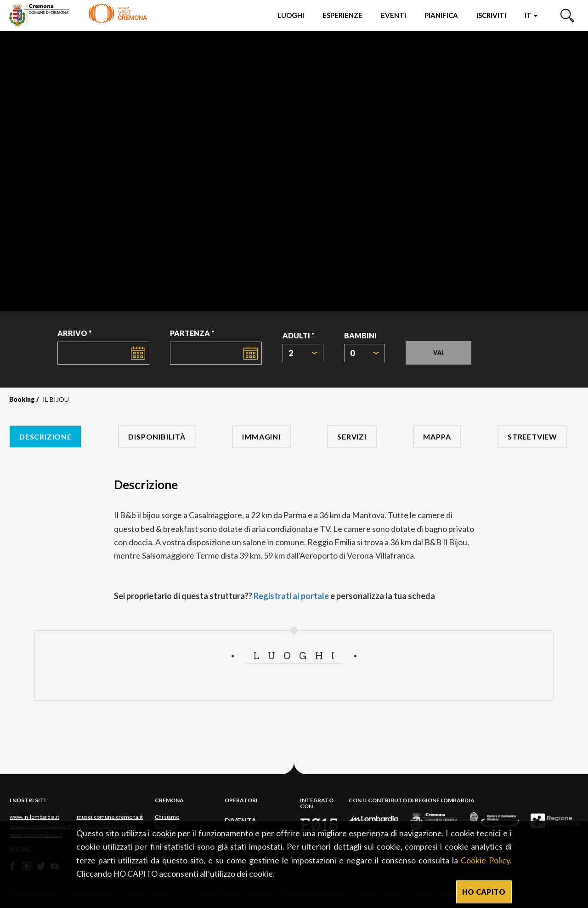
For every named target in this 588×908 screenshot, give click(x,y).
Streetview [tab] (532, 437)
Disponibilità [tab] (157, 437)
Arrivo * (75, 333)
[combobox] (303, 353)
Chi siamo (167, 817)
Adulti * (299, 335)
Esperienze (342, 15)
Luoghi (291, 15)
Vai (438, 353)
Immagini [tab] (261, 437)
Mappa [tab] (437, 437)
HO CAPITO (484, 892)
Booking (22, 399)
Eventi (393, 15)
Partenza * (192, 333)
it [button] (531, 15)
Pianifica (441, 15)
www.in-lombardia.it (34, 817)
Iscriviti (491, 15)
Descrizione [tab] (45, 437)
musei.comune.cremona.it (110, 817)
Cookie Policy (485, 860)
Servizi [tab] (352, 437)
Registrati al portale (291, 596)
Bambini (360, 335)
